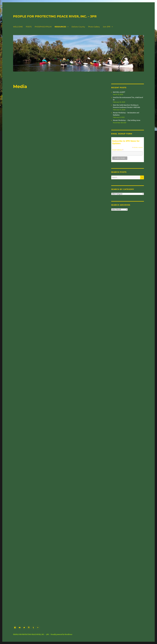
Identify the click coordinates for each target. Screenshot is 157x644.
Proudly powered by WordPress (61, 634)
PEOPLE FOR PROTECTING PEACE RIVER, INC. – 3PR (55, 16)
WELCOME (18, 27)
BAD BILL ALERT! (119, 92)
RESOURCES (60, 27)
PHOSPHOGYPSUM (43, 27)
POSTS (29, 27)
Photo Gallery (94, 27)
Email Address (118, 150)
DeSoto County (78, 27)
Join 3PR (107, 27)
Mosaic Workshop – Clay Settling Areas (127, 120)
